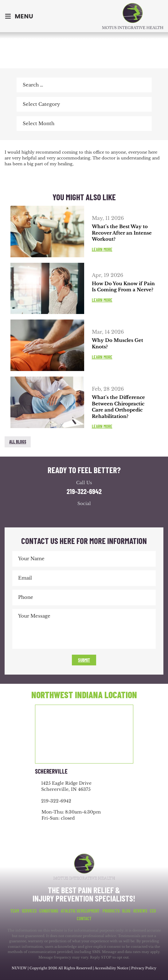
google (78, 515)
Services (29, 911)
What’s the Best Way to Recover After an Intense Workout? (122, 233)
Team (15, 911)
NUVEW (19, 968)
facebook (11, 144)
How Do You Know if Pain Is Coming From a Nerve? (123, 287)
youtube (90, 515)
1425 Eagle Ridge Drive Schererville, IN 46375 (66, 786)
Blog (126, 911)
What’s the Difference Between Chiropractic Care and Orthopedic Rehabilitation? (118, 407)
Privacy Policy (144, 968)
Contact (84, 919)
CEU (153, 911)
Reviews (140, 911)
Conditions (49, 911)
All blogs (18, 442)
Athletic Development (80, 911)
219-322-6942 (84, 491)
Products (111, 911)
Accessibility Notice (112, 968)
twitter (24, 144)
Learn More (102, 249)
